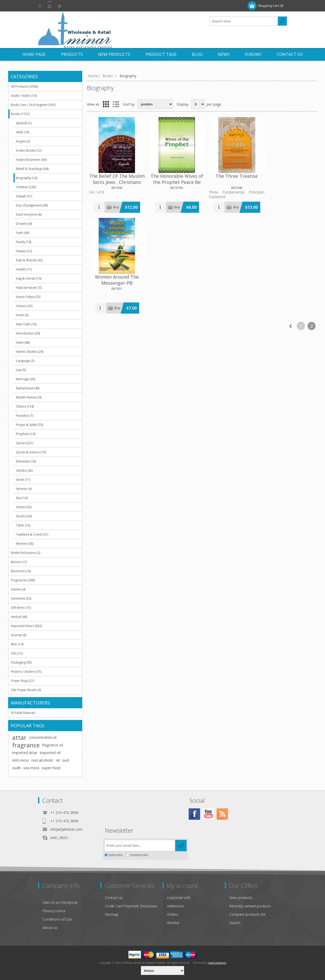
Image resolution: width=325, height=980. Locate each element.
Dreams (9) (24, 224)
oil (58, 760)
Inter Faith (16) (26, 324)
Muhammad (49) (28, 388)
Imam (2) (22, 315)
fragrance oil (53, 745)
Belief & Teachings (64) (32, 169)
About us (50, 928)
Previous (290, 223)
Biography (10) (27, 178)
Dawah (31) (24, 196)
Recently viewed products (250, 906)
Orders (173, 914)
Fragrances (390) (23, 580)
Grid (106, 104)
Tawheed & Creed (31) (32, 534)
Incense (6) (19, 635)
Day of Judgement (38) (32, 205)
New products (241, 898)
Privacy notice (54, 911)
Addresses (176, 906)
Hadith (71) (24, 269)
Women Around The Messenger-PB (288, 177)
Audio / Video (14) (24, 96)
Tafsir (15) (23, 525)
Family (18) (24, 242)
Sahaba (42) (24, 470)
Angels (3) (23, 141)
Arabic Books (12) (29, 150)
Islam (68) (23, 342)
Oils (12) (17, 653)
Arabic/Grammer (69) (31, 160)
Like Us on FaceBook (60, 902)
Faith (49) (22, 233)
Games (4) (18, 589)
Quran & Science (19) (31, 452)
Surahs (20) (24, 516)
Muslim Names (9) (29, 397)
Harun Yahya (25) (28, 297)
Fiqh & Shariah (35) (29, 260)
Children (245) (26, 187)
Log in (71, 6)
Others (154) (25, 406)
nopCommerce (217, 963)
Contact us (114, 898)
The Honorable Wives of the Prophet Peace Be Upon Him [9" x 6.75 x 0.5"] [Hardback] (173, 183)
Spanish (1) (24, 123)
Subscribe (116, 855)
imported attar (25, 753)
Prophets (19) (26, 434)
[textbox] (244, 21)
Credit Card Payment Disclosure (131, 906)
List (116, 104)
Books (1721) (20, 114)
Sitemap (112, 914)
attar (19, 737)
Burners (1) (19, 562)
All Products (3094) (24, 86)
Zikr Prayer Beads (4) (26, 690)
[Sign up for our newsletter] (140, 846)
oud (66, 760)
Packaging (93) (21, 662)
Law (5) (21, 370)
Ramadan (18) (26, 461)
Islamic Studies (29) (30, 352)
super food (51, 768)
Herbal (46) (19, 617)
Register (50, 6)
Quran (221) (25, 443)
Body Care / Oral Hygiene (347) (33, 105)
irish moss (21, 760)
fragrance (26, 745)
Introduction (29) (28, 333)
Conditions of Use (57, 919)
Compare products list (247, 914)
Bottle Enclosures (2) (26, 553)
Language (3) (25, 361)
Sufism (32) (24, 507)
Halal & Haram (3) (29, 288)
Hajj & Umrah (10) (29, 278)
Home (93, 76)
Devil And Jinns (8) (29, 214)
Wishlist (173, 923)
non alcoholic (42, 760)
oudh (17, 768)
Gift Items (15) (21, 608)
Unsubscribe (139, 855)
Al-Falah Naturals (23, 713)
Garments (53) (21, 598)
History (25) (24, 306)
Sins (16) (22, 498)
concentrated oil (43, 737)
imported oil (50, 753)
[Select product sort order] (155, 104)
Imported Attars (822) (26, 626)
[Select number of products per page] (198, 104)
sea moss (31, 768)
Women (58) (25, 544)
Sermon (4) (24, 489)
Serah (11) (23, 480)
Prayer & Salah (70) (29, 425)
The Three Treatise (231, 174)
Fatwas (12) (24, 251)
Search (235, 923)
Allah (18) (23, 132)
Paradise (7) (25, 416)
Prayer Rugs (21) (22, 681)
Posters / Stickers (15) (26, 672)
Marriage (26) (26, 379)
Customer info (179, 898)
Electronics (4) (21, 571)
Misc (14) (17, 644)
